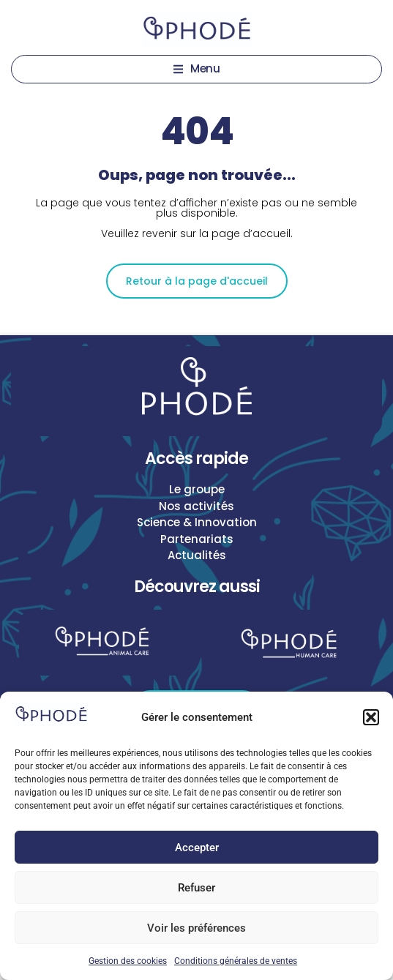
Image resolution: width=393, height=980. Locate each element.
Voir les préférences (196, 928)
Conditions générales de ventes (236, 961)
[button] (371, 717)
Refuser (196, 888)
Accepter (197, 848)
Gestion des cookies (128, 961)
